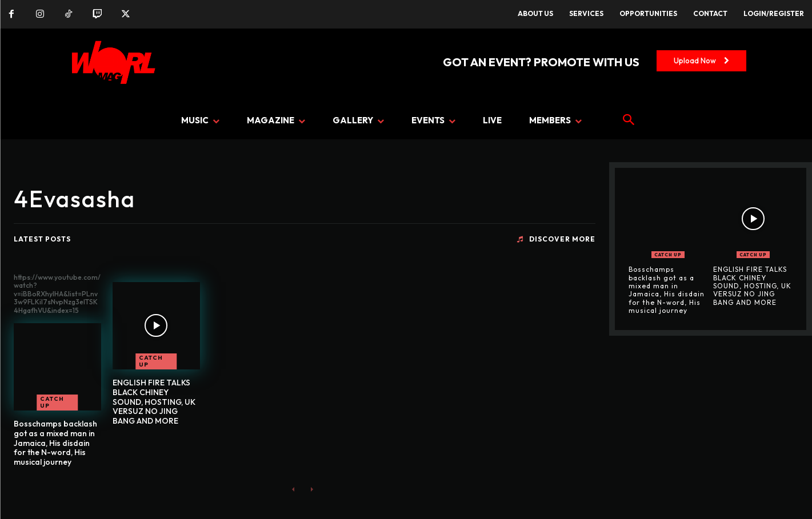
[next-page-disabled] (312, 489)
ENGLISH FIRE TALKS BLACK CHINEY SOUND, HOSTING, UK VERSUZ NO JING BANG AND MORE (154, 402)
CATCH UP (52, 402)
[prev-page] (293, 489)
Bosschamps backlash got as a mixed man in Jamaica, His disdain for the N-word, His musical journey (55, 443)
